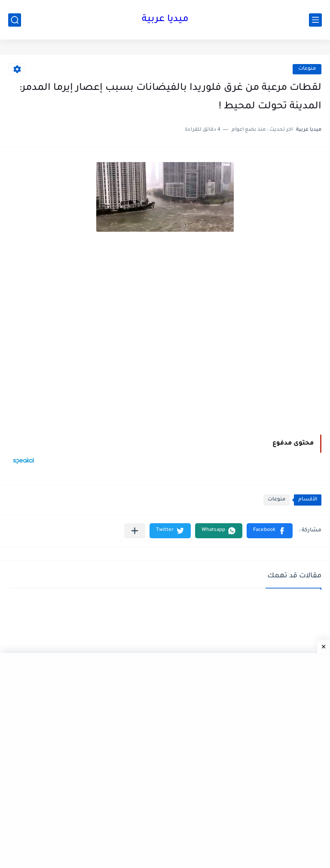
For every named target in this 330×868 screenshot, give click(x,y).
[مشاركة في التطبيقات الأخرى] (135, 531)
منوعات (307, 69)
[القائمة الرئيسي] (315, 20)
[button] (270, 531)
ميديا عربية (165, 20)
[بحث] (15, 20)
